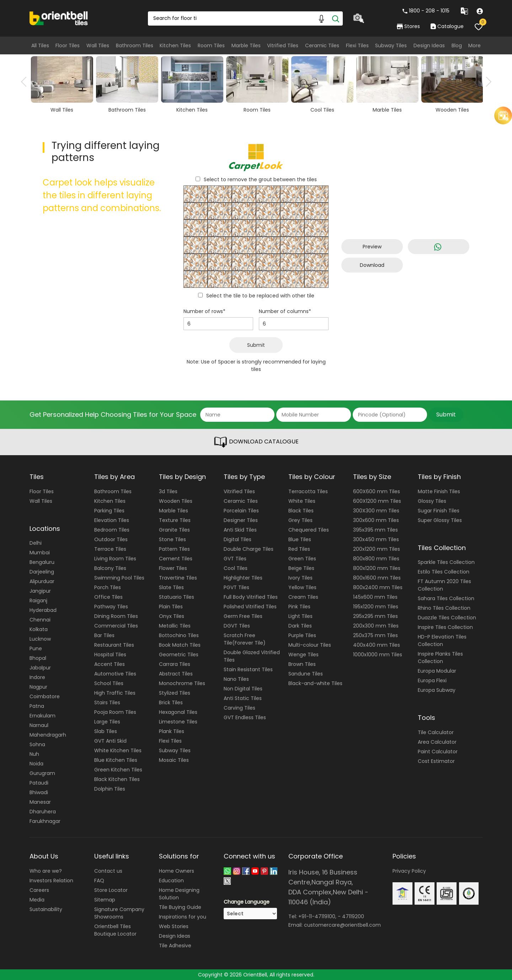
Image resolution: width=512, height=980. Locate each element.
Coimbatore (45, 696)
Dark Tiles (300, 626)
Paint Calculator (438, 752)
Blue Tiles (300, 539)
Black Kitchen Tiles (117, 779)
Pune (36, 648)
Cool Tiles (236, 568)
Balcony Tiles (110, 568)
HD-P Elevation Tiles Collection (442, 640)
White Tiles (302, 501)
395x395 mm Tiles (375, 530)
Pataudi (39, 783)
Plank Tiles (172, 731)
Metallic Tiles (175, 626)
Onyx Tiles (172, 616)
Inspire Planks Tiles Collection (440, 658)
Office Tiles (108, 597)
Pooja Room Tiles (115, 712)
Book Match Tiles (180, 645)
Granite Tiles (174, 530)
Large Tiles (107, 722)
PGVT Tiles (236, 587)
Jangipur (40, 591)
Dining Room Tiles (116, 616)
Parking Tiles (109, 511)
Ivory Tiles (300, 578)
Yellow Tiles (302, 587)
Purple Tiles (302, 635)
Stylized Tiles (175, 693)
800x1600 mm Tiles (377, 578)
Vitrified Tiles (283, 45)
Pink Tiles (299, 607)
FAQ (99, 881)
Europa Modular (437, 671)
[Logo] (59, 18)
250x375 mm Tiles (375, 635)
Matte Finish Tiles (439, 491)
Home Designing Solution (179, 894)
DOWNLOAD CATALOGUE (256, 442)
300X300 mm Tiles (376, 511)
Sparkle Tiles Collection (446, 562)
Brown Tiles (302, 664)
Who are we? (46, 871)
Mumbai (40, 553)
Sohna (37, 744)
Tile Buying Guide (180, 907)
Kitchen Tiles (175, 45)
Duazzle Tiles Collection (447, 618)
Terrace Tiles (110, 549)
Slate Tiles (171, 587)
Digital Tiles (238, 539)
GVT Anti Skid (110, 741)
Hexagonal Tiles (178, 712)
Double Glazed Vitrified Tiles (252, 656)
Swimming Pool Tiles (119, 578)
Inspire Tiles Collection (445, 627)
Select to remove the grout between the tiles (260, 179)
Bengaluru (42, 562)
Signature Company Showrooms (119, 913)
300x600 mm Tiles (376, 520)
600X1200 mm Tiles (377, 501)
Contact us (108, 871)
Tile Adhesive (175, 946)
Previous (26, 82)
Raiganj (38, 601)
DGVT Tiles (237, 626)
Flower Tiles (173, 568)
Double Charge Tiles (249, 549)
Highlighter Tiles (243, 578)
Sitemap (105, 900)
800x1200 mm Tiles (377, 568)
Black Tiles (301, 511)
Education (171, 881)
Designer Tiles (241, 520)
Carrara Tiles (175, 664)
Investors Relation (51, 881)
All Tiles (40, 45)
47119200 (353, 916)
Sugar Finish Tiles (439, 511)
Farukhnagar (45, 821)
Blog (457, 45)
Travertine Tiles (178, 578)
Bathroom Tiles (135, 45)
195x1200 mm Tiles (376, 607)
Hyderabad (43, 610)
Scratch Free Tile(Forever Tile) (245, 639)
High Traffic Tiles (115, 693)
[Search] (336, 18)
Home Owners (177, 871)
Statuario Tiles (177, 597)
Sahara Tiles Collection (446, 598)
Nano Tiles (236, 679)
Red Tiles (299, 549)
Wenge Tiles (303, 655)
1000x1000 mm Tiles (378, 655)
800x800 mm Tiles (376, 559)
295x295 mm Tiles (375, 616)
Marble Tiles (246, 45)
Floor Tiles (68, 45)
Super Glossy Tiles (440, 520)
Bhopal (38, 658)
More (474, 45)
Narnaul (39, 725)
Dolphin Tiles (110, 789)
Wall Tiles (98, 45)
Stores (408, 26)
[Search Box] (245, 18)
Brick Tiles (171, 702)
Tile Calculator (436, 732)
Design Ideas (429, 45)
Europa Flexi (432, 680)
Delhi (36, 543)
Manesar (40, 802)
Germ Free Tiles (243, 616)
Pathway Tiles (111, 607)
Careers (39, 890)
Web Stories (174, 926)
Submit (256, 345)
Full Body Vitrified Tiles (251, 597)
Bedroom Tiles (112, 530)
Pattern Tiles (174, 549)
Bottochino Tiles (179, 635)
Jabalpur (40, 668)
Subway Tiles (391, 45)
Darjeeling (42, 572)
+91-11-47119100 (317, 916)
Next (486, 82)
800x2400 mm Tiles (378, 587)
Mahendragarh (48, 735)
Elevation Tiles (112, 520)
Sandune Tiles (306, 674)
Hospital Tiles (110, 655)
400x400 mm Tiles (377, 645)
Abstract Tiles (176, 674)
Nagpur (38, 687)
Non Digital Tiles (243, 689)
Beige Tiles (301, 568)
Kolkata (39, 629)
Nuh (34, 754)
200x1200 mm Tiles (377, 549)
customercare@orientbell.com (342, 925)
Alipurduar (42, 581)
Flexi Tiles (357, 45)
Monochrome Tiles (182, 683)
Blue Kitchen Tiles (116, 760)
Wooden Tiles (176, 501)
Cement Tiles (176, 559)
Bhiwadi (39, 792)
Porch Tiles (108, 587)
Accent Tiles (110, 664)
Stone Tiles (172, 539)
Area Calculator (437, 742)
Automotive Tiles (115, 674)
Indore (37, 677)
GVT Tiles (235, 559)
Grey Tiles (300, 520)
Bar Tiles (104, 635)
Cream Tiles (303, 597)
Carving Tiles (239, 708)
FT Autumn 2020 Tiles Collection (444, 585)
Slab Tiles (106, 731)
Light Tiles (300, 616)
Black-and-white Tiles (315, 683)
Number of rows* (204, 311)
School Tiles (109, 683)
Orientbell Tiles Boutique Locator (115, 930)
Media (37, 900)
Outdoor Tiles (111, 539)
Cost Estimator (436, 761)
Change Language (247, 902)
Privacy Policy (409, 871)
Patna (37, 706)
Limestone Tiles (178, 722)
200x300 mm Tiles (376, 626)
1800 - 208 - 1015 (426, 11)
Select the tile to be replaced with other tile (260, 296)
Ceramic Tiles (322, 45)
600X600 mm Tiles (377, 491)
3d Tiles (168, 491)
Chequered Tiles (309, 530)
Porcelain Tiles (241, 511)
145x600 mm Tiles (375, 597)
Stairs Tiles (107, 702)
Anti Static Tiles (243, 698)
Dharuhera (43, 812)
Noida (36, 764)
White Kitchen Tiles (118, 750)
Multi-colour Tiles (310, 645)
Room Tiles (211, 45)
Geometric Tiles (179, 655)
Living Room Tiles (115, 559)
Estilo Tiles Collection (444, 572)
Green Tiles (302, 559)
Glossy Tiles (432, 501)
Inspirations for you (183, 917)
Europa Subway (437, 690)
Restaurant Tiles (114, 645)
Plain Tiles (171, 607)
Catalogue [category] (447, 26)
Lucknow (40, 639)
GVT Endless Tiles (245, 717)
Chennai (40, 620)
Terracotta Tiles (308, 491)
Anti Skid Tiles (240, 530)
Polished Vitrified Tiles (250, 607)
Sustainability (46, 909)
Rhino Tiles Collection (444, 608)
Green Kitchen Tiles (118, 770)
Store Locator (111, 890)
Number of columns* (285, 311)
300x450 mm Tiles (376, 539)
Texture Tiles (175, 520)
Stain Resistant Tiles (248, 669)
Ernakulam (42, 716)
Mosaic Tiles (174, 760)
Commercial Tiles (116, 626)
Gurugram (42, 773)
